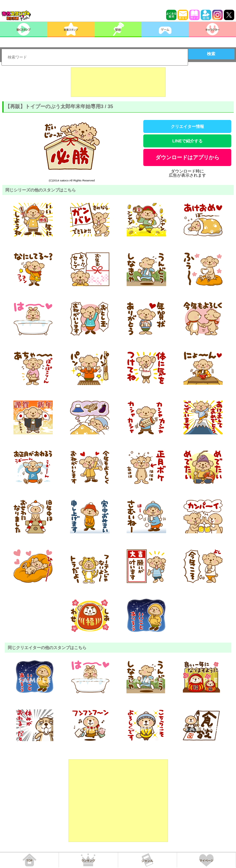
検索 (211, 54)
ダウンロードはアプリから (187, 157)
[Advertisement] (118, 82)
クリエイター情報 (187, 126)
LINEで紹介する (187, 141)
